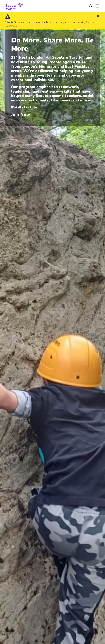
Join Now (21, 115)
